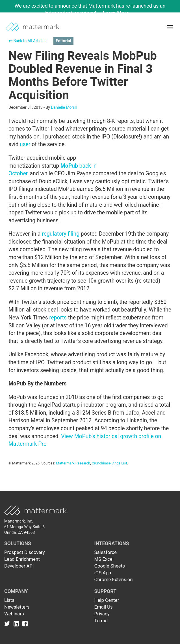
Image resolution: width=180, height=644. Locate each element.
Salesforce (106, 552)
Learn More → (119, 13)
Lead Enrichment (22, 559)
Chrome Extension (114, 579)
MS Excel (104, 559)
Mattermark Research (73, 463)
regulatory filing (61, 234)
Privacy (102, 614)
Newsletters (17, 607)
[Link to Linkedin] (17, 623)
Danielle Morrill (64, 107)
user (25, 144)
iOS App (103, 573)
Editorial (63, 41)
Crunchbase (101, 463)
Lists (9, 600)
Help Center (107, 600)
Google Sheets (110, 566)
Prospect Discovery (25, 552)
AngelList (120, 463)
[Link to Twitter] (8, 623)
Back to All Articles (28, 41)
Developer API (19, 566)
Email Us (104, 607)
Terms (101, 620)
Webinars (14, 614)
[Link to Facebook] (25, 623)
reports (58, 318)
